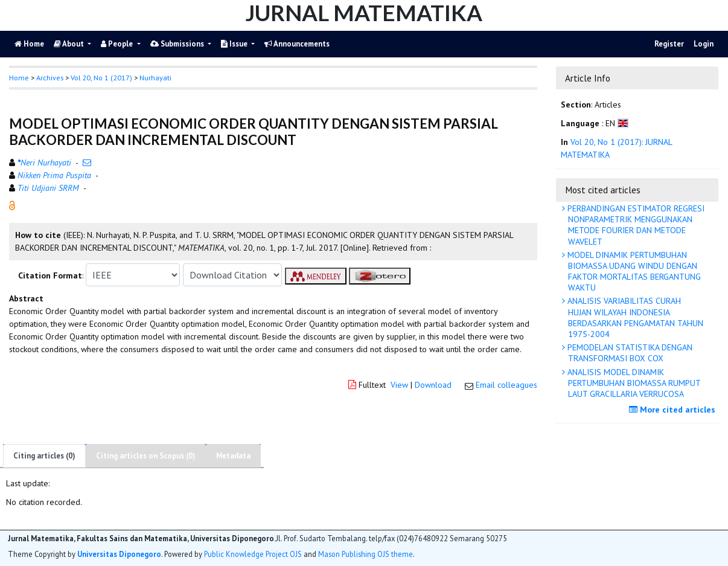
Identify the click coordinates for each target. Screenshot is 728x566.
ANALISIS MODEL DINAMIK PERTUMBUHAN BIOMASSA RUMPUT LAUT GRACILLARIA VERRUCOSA (633, 383)
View (399, 385)
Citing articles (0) (44, 456)
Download (433, 385)
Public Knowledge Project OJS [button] (253, 554)
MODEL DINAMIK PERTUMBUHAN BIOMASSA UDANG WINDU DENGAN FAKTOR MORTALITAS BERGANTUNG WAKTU (633, 272)
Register (669, 44)
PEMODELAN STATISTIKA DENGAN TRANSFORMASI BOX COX (629, 353)
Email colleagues (506, 385)
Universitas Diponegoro (119, 554)
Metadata (233, 456)
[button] (12, 205)
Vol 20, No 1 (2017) (101, 78)
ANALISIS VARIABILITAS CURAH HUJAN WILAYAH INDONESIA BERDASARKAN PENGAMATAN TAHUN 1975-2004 (634, 317)
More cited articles (674, 410)
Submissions (178, 44)
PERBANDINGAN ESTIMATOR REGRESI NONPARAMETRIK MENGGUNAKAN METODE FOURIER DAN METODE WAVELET (635, 225)
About (70, 44)
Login (704, 44)
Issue (235, 44)
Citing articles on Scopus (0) (146, 456)
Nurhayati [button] (155, 78)
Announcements (297, 44)
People (118, 44)
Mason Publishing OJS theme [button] (366, 554)
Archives (50, 78)
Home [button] (19, 78)
